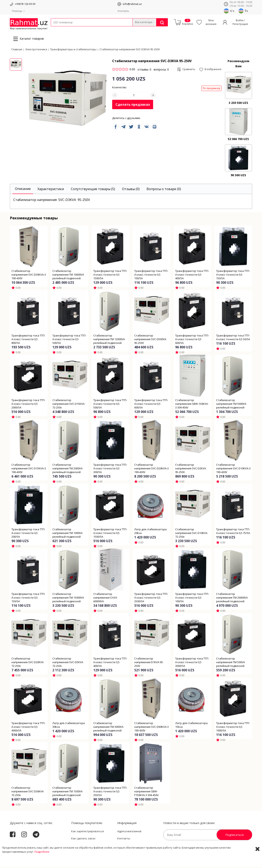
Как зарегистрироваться (88, 832)
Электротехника (83, 29)
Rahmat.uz (18, 846)
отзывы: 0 (144, 70)
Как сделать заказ (83, 840)
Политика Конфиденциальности (138, 847)
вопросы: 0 (161, 70)
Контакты (123, 11)
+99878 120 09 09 (25, 4)
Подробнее (42, 864)
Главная (17, 50)
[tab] (23, 190)
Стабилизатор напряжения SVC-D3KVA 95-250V (130, 50)
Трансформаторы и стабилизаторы (73, 50)
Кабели (55, 29)
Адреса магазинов (129, 832)
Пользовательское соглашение (92, 847)
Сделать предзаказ (133, 106)
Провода (67, 29)
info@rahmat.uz (132, 4)
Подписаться (234, 836)
